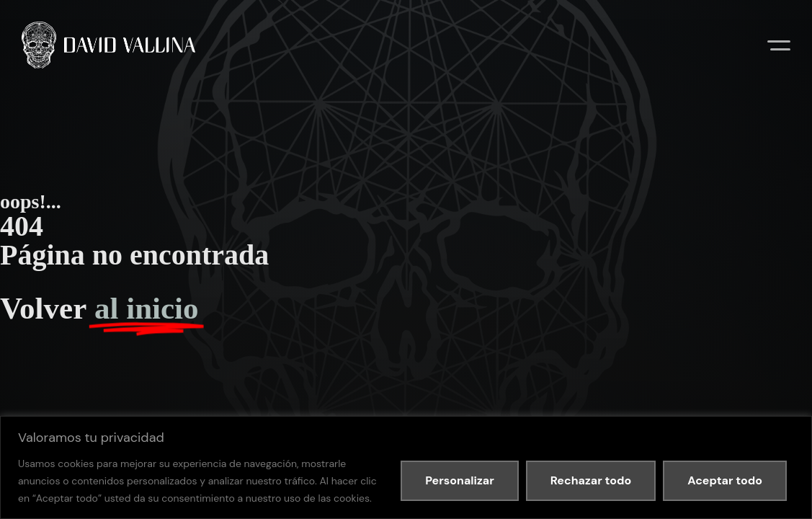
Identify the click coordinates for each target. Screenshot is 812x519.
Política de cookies (219, 207)
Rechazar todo (591, 480)
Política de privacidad (140, 207)
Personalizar (460, 480)
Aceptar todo (725, 480)
